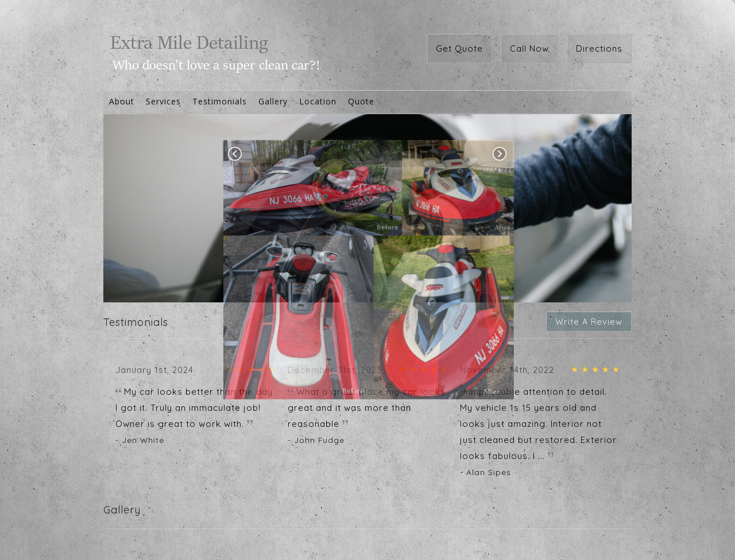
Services (163, 101)
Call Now (529, 48)
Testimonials (220, 101)
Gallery (273, 101)
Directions (599, 48)
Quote (361, 101)
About (122, 101)
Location (318, 101)
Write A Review (589, 322)
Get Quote (459, 48)
